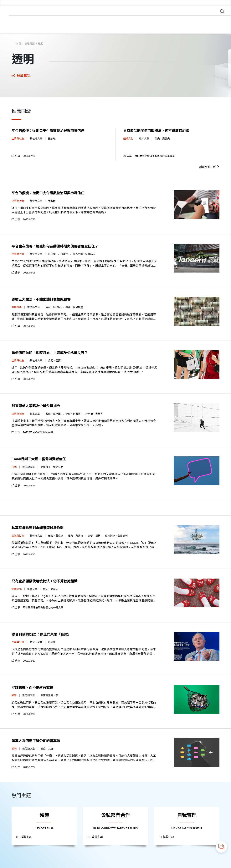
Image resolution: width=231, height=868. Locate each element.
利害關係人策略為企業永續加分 (36, 406)
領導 (44, 815)
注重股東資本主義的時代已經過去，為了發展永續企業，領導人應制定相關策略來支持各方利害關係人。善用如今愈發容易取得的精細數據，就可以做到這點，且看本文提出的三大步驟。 (84, 423)
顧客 (14, 695)
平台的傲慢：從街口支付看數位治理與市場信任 (48, 131)
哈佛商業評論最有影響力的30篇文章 (155, 156)
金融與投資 (18, 536)
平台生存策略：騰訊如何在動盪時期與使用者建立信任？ (55, 246)
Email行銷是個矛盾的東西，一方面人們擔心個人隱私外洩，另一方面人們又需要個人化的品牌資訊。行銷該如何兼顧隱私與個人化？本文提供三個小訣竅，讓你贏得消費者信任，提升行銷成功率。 (83, 476)
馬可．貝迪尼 (53, 307)
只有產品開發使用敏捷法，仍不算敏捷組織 (156, 131)
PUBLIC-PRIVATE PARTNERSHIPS (116, 828)
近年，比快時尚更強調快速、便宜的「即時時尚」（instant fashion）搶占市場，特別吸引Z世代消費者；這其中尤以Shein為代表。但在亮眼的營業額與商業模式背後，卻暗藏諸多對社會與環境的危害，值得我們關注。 (84, 370)
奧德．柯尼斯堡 (74, 307)
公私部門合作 (115, 815)
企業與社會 (18, 139)
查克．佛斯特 (73, 414)
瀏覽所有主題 (209, 167)
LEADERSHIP (44, 828)
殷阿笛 (52, 642)
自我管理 (187, 815)
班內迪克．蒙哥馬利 (116, 536)
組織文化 (128, 139)
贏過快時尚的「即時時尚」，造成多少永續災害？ (50, 353)
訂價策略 (17, 307)
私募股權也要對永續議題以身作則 (38, 528)
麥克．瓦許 (47, 749)
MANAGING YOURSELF (187, 828)
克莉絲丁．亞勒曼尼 (52, 467)
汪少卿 (52, 254)
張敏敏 (52, 139)
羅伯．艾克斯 (56, 536)
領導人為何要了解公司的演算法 (36, 741)
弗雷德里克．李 (49, 695)
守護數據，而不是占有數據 (32, 688)
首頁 (19, 44)
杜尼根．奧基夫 (94, 414)
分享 (16, 156)
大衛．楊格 (94, 536)
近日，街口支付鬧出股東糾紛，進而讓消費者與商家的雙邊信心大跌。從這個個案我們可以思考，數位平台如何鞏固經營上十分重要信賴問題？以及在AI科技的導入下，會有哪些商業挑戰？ (84, 210)
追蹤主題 (21, 75)
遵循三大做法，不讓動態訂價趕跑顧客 (41, 299)
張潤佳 (64, 254)
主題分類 (30, 44)
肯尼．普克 (54, 361)
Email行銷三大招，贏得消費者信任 (39, 459)
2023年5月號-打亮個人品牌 (38, 432)
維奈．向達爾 (75, 536)
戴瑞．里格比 (53, 414)
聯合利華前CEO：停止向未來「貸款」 (41, 635)
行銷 (14, 467)
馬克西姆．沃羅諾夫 (84, 254)
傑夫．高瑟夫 (162, 139)
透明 (41, 44)
